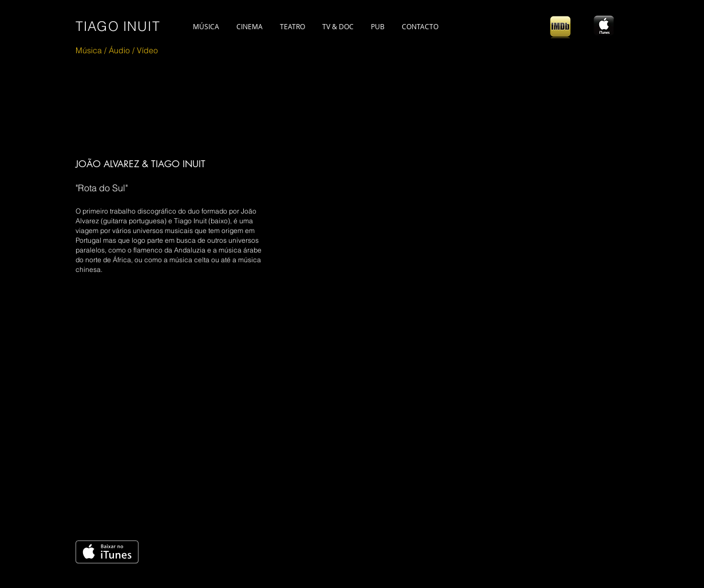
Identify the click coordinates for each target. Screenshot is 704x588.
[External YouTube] (264, 406)
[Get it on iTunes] (107, 552)
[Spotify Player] (561, 369)
